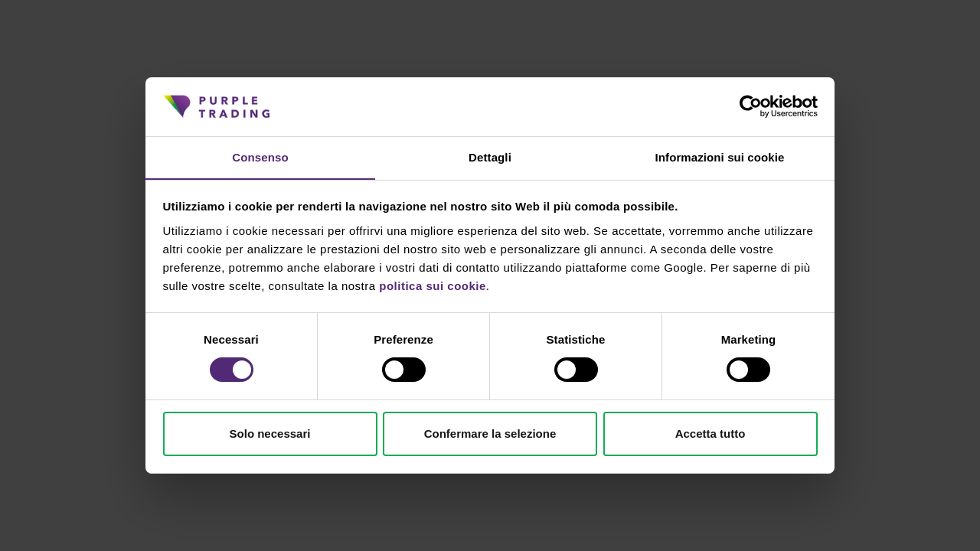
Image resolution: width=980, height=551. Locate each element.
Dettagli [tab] (490, 156)
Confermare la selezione (490, 434)
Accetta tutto (710, 434)
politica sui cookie (433, 286)
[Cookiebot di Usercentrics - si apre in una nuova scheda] (751, 106)
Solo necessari (270, 434)
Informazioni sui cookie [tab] (720, 156)
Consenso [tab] (260, 156)
